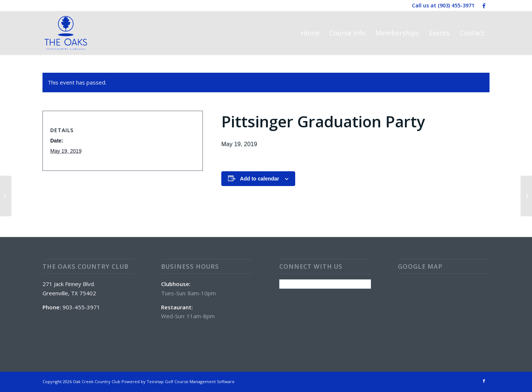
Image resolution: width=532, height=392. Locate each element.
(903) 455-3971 (456, 5)
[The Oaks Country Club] (66, 33)
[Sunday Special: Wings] (6, 196)
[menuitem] (310, 33)
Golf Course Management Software (200, 381)
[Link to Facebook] (484, 6)
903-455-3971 (81, 307)
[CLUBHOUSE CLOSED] (526, 196)
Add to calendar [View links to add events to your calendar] (260, 179)
